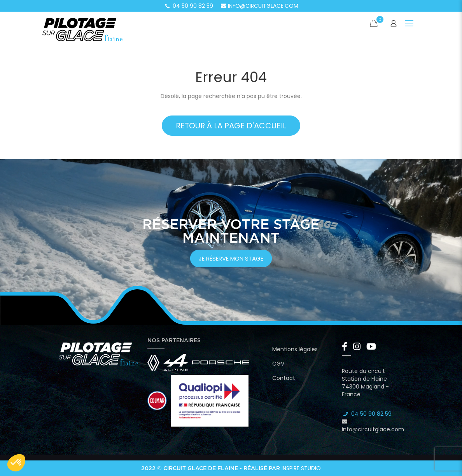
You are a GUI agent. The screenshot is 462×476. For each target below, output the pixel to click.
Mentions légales (295, 349)
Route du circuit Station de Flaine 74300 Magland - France (365, 383)
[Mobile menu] (409, 23)
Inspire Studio (301, 468)
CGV (278, 364)
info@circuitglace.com (260, 6)
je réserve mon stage (231, 258)
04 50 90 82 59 (189, 6)
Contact (284, 378)
